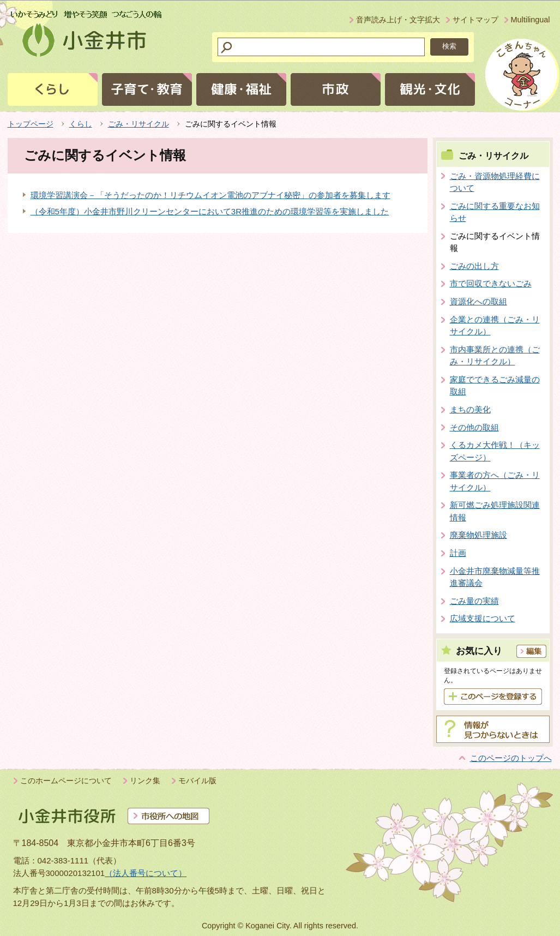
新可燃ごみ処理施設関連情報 (495, 511)
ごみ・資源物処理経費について (495, 182)
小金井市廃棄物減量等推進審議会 (495, 577)
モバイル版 (197, 781)
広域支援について (483, 618)
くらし (81, 124)
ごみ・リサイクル (139, 124)
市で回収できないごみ (491, 283)
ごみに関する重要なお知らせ (495, 212)
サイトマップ (475, 20)
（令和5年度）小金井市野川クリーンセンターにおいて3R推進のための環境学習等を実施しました (210, 211)
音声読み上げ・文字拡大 (398, 20)
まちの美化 (470, 409)
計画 (458, 553)
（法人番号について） (146, 873)
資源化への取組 (478, 301)
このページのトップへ (511, 758)
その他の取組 (474, 427)
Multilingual (531, 20)
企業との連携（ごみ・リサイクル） (495, 326)
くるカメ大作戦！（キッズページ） (495, 451)
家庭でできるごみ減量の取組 (495, 386)
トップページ (31, 124)
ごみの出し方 (474, 266)
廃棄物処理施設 (478, 535)
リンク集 (145, 781)
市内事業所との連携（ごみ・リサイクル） (495, 356)
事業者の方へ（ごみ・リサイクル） (495, 481)
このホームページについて (66, 781)
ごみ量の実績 (474, 601)
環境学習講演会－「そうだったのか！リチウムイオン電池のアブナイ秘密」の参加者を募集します (210, 195)
